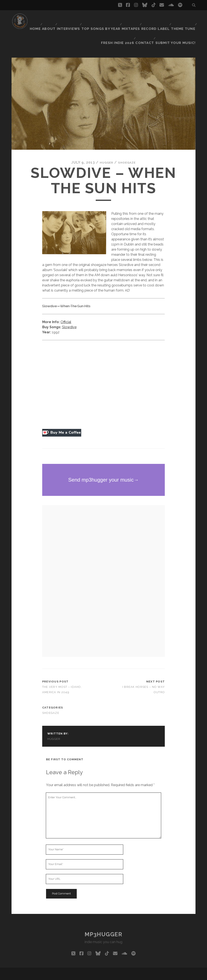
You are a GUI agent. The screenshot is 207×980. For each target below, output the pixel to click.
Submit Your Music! (178, 23)
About (75, 18)
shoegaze (128, 145)
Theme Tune (92, 23)
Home (60, 18)
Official (66, 305)
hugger (105, 145)
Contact (149, 23)
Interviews (96, 18)
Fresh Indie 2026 (121, 23)
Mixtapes (157, 18)
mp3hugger (103, 917)
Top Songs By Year (127, 18)
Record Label (182, 18)
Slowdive (69, 310)
